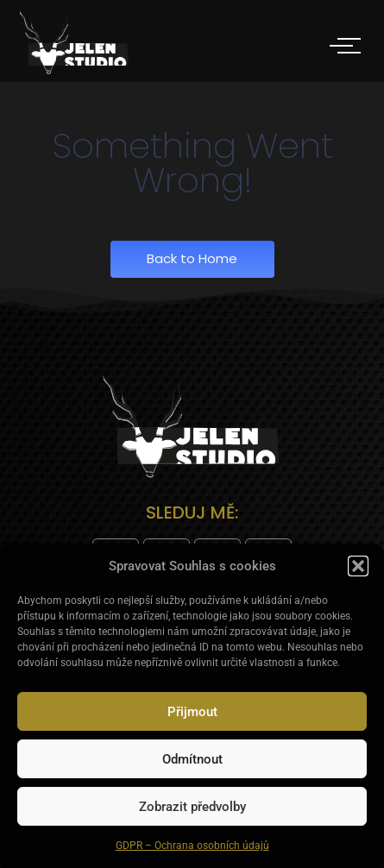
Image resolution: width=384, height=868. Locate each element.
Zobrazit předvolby (192, 807)
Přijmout (192, 712)
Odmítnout (192, 759)
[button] (358, 566)
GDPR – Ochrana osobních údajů (192, 846)
